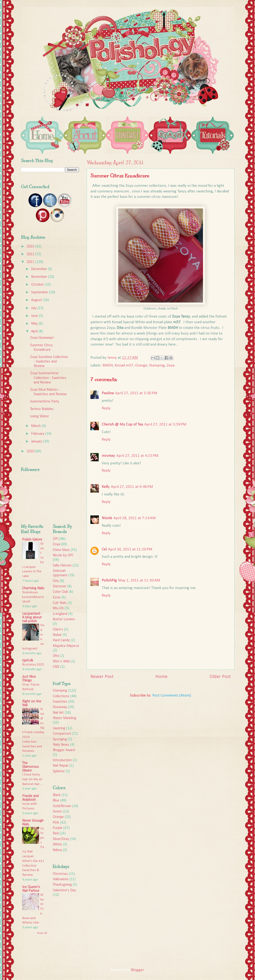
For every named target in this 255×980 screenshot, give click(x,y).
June (35, 316)
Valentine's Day (64, 890)
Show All (42, 933)
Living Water (40, 416)
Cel (104, 549)
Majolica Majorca (66, 646)
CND (56, 667)
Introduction (62, 760)
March (36, 426)
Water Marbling (65, 718)
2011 (31, 262)
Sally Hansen (62, 566)
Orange (141, 365)
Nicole (107, 518)
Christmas (60, 874)
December (39, 269)
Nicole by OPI (63, 555)
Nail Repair (61, 766)
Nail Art (58, 713)
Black (57, 795)
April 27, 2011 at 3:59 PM (165, 424)
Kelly (106, 487)
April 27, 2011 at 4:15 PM (137, 456)
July (34, 308)
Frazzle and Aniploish (30, 798)
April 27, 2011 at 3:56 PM (136, 393)
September (40, 292)
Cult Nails (60, 603)
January (37, 442)
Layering (59, 728)
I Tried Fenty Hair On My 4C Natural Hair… (33, 779)
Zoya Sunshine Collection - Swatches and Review (49, 362)
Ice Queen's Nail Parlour (31, 889)
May (35, 324)
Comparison (62, 734)
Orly (56, 581)
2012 (31, 254)
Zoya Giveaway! (42, 338)
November (40, 277)
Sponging (60, 739)
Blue (56, 801)
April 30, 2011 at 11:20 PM (130, 549)
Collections (61, 696)
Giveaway (60, 707)
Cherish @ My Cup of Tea (122, 424)
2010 (31, 451)
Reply (106, 408)
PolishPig (109, 580)
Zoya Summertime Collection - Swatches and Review (48, 378)
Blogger (137, 970)
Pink (56, 823)
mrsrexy (108, 456)
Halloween (61, 879)
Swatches (60, 702)
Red (56, 833)
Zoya (171, 365)
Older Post (220, 677)
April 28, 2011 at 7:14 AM (135, 518)
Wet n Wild (61, 661)
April (35, 331)
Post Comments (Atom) (172, 695)
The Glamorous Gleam (30, 767)
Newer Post (102, 677)
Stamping (157, 365)
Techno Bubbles (42, 409)
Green (57, 812)
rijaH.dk (28, 661)
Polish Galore (32, 540)
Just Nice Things (29, 679)
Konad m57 (124, 365)
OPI (56, 539)
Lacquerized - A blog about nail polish (32, 617)
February (38, 434)
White (57, 845)
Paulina (108, 393)
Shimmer (60, 586)
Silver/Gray (61, 839)
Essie (57, 598)
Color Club (60, 592)
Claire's (58, 629)
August (37, 300)
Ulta (56, 656)
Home (161, 677)
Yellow (57, 850)
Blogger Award (64, 750)
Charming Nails (33, 588)
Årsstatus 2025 (33, 665)
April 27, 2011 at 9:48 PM (132, 487)
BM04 (108, 365)
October (38, 285)
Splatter (59, 771)
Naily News (61, 745)
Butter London (64, 619)
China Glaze (61, 550)
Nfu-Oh (58, 608)
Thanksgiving (62, 885)
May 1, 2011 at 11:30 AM (139, 580)
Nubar (57, 635)
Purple (58, 828)
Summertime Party (45, 402)
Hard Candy (61, 640)
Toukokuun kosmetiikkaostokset (33, 597)
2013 (31, 247)
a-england (60, 614)
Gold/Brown (62, 806)
